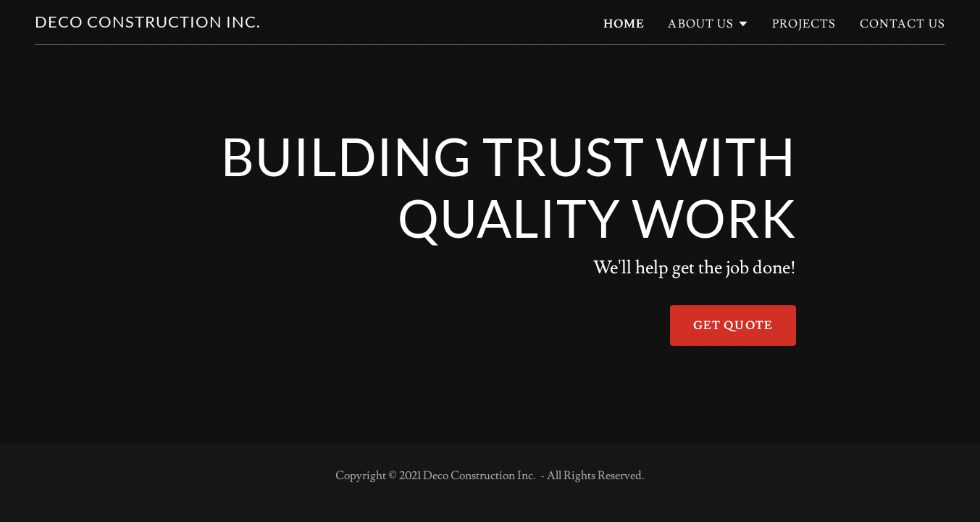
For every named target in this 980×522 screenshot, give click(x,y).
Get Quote (733, 326)
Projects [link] (804, 24)
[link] (148, 24)
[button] (708, 24)
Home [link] (624, 24)
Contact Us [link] (902, 24)
